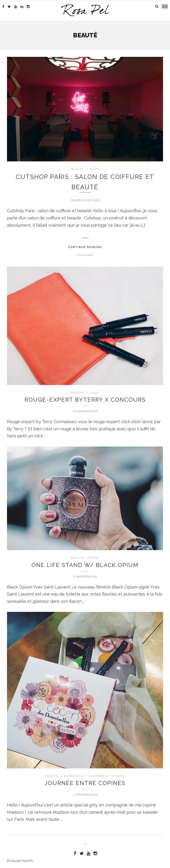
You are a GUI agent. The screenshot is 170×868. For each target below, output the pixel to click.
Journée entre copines (85, 783)
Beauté (77, 169)
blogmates (74, 776)
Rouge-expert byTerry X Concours (85, 400)
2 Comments (85, 255)
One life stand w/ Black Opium (85, 565)
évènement (99, 776)
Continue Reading (85, 247)
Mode (94, 169)
